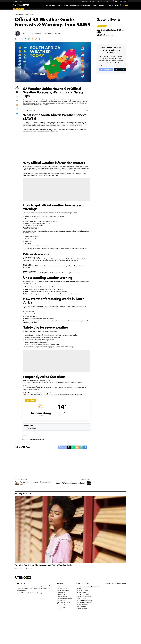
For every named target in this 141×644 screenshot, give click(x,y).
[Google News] (116, 1)
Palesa (24, 33)
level (28, 294)
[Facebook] (112, 1)
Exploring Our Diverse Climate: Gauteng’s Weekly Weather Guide (43, 566)
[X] (114, 1)
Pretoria (102, 22)
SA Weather (34, 440)
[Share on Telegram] (17, 101)
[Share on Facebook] (22, 39)
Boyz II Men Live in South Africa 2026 (110, 28)
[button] (120, 5)
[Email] (34, 39)
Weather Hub (32, 428)
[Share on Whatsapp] (30, 39)
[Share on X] (26, 39)
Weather (41, 440)
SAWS (28, 226)
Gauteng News (29, 14)
